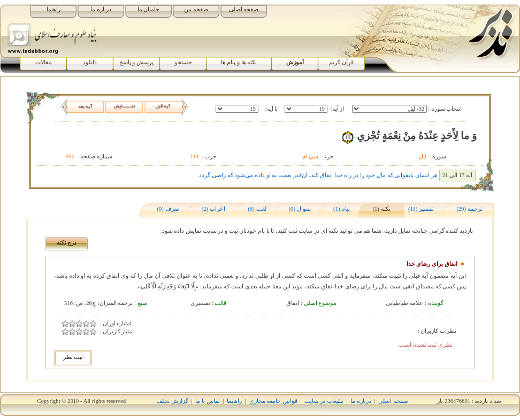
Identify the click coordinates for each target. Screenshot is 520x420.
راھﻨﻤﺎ (234, 401)
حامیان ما (149, 9)
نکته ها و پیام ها (239, 62)
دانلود (90, 62)
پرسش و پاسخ (136, 62)
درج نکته (67, 243)
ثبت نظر (73, 357)
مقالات (44, 62)
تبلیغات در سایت (324, 401)
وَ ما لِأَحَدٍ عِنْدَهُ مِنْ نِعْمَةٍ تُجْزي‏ (417, 136)
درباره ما (101, 9)
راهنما (53, 9)
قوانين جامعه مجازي (273, 401)
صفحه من (196, 9)
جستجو (183, 62)
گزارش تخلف (172, 401)
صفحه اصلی (244, 9)
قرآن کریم (341, 62)
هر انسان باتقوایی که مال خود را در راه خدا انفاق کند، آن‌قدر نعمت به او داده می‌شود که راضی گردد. (318, 175)
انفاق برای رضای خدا (432, 264)
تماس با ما (207, 401)
